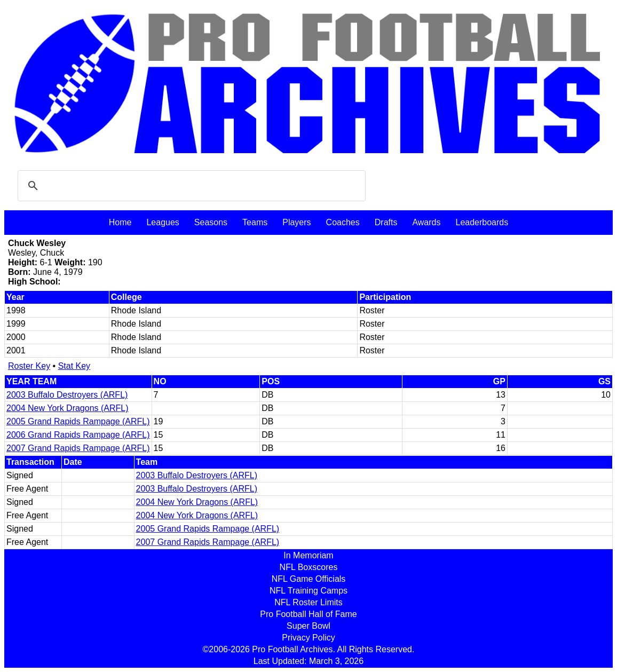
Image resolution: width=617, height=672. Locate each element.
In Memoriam (308, 555)
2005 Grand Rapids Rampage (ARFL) (78, 421)
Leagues (163, 222)
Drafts (386, 222)
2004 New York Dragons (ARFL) (68, 408)
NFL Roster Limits (308, 602)
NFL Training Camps (308, 591)
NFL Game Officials (309, 579)
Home (120, 222)
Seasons (211, 222)
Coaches (343, 222)
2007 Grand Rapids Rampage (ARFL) (78, 448)
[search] (190, 186)
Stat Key (74, 366)
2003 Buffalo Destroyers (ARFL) (67, 395)
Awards (426, 222)
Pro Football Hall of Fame (308, 614)
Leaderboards (482, 222)
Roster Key (29, 366)
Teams (255, 222)
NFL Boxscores (309, 567)
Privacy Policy (308, 638)
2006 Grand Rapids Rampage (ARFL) (78, 435)
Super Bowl (308, 626)
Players (296, 222)
